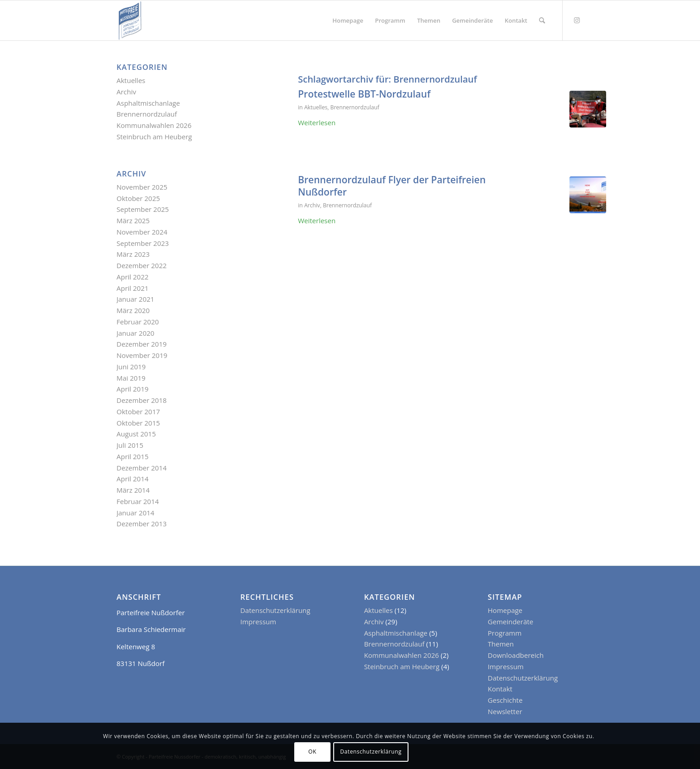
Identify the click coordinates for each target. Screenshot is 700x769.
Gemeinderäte (510, 622)
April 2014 (133, 479)
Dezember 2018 (142, 400)
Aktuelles (316, 107)
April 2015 (133, 456)
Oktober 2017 (138, 411)
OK (312, 752)
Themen (501, 644)
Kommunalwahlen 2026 (154, 125)
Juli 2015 (130, 445)
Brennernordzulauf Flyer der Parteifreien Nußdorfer (392, 186)
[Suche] (542, 20)
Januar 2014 (135, 513)
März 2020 (133, 310)
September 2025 (143, 209)
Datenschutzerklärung (275, 610)
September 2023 (143, 243)
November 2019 (142, 355)
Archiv (312, 205)
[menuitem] (348, 20)
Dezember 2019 (142, 344)
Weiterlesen (317, 122)
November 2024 (142, 232)
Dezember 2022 (142, 265)
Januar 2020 (135, 333)
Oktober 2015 (138, 423)
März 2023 (133, 254)
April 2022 (133, 277)
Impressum (258, 622)
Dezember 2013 (142, 524)
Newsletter (505, 711)
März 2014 (133, 490)
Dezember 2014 (142, 468)
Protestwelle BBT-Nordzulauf (364, 94)
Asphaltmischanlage (148, 103)
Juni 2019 (131, 367)
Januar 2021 (135, 299)
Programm (505, 633)
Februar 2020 (138, 322)
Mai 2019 (131, 378)
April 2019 (133, 389)
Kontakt (500, 689)
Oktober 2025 (138, 198)
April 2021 (133, 288)
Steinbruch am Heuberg (154, 137)
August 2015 (136, 434)
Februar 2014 (138, 501)
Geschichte (505, 700)
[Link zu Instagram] (577, 20)
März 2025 (133, 220)
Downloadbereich (516, 655)
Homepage (505, 610)
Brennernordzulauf (355, 107)
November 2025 (142, 187)
